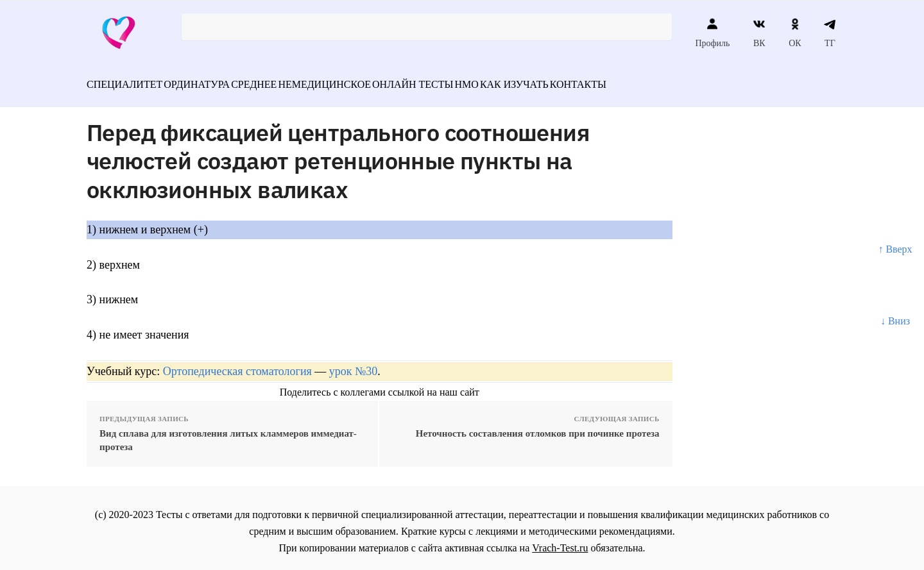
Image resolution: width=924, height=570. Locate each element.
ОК (795, 33)
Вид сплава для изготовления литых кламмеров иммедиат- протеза (228, 433)
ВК (759, 33)
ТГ (830, 33)
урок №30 (353, 364)
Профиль (712, 33)
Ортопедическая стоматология (237, 364)
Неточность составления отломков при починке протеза (538, 426)
